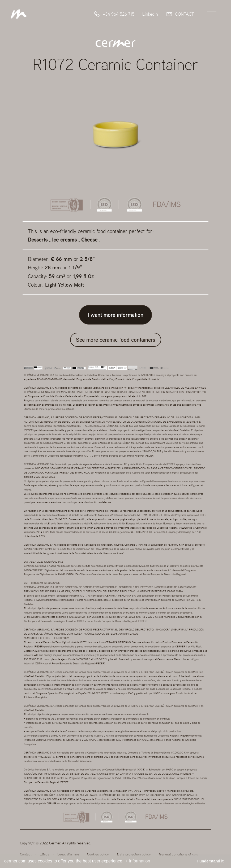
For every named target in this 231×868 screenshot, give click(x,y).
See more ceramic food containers (116, 340)
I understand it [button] (210, 861)
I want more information (115, 315)
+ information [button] (138, 861)
